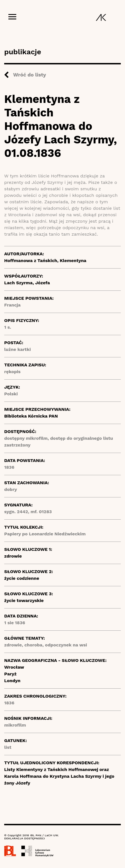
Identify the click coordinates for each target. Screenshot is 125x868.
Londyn (12, 681)
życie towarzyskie (24, 600)
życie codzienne (22, 578)
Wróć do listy (30, 75)
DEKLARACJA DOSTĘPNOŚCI (25, 838)
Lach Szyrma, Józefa (27, 283)
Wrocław (14, 667)
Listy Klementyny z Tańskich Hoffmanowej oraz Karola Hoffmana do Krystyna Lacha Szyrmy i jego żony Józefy (59, 776)
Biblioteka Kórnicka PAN (31, 416)
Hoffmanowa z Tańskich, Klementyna (45, 261)
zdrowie (13, 556)
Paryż (10, 674)
